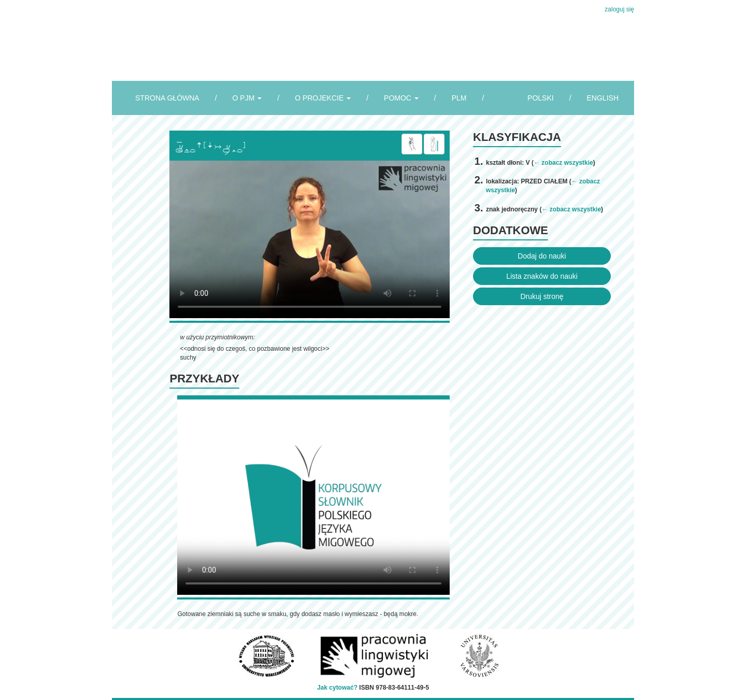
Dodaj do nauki (542, 256)
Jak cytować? (337, 688)
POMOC (401, 98)
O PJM (247, 98)
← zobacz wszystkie (563, 163)
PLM (459, 98)
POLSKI (541, 98)
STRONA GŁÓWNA (167, 98)
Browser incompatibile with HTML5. (310, 239)
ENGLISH (603, 98)
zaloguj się (619, 9)
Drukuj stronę (542, 296)
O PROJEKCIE (323, 98)
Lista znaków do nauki (542, 276)
